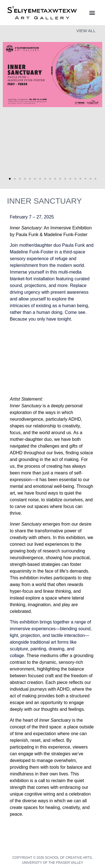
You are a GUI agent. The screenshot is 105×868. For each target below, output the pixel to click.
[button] (92, 13)
